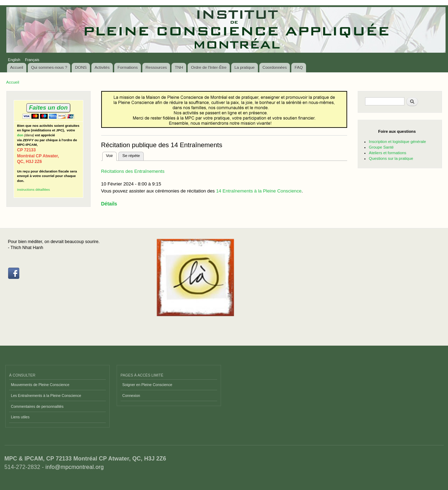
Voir (112, 155)
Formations (128, 67)
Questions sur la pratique (391, 158)
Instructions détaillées (34, 190)
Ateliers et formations (388, 153)
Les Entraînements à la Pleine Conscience (46, 396)
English (14, 60)
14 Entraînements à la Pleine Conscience (258, 191)
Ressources (156, 67)
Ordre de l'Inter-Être (209, 67)
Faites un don (48, 108)
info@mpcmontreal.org (74, 467)
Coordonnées (275, 67)
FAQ (299, 67)
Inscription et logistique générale (397, 142)
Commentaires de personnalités (37, 406)
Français (32, 60)
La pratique (245, 67)
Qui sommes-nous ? (49, 67)
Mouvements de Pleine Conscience (40, 385)
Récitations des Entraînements (133, 171)
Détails (109, 204)
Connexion (131, 396)
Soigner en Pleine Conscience (147, 385)
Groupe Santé (381, 147)
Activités (102, 67)
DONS (81, 67)
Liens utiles (20, 417)
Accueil (17, 67)
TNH (179, 67)
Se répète (131, 156)
